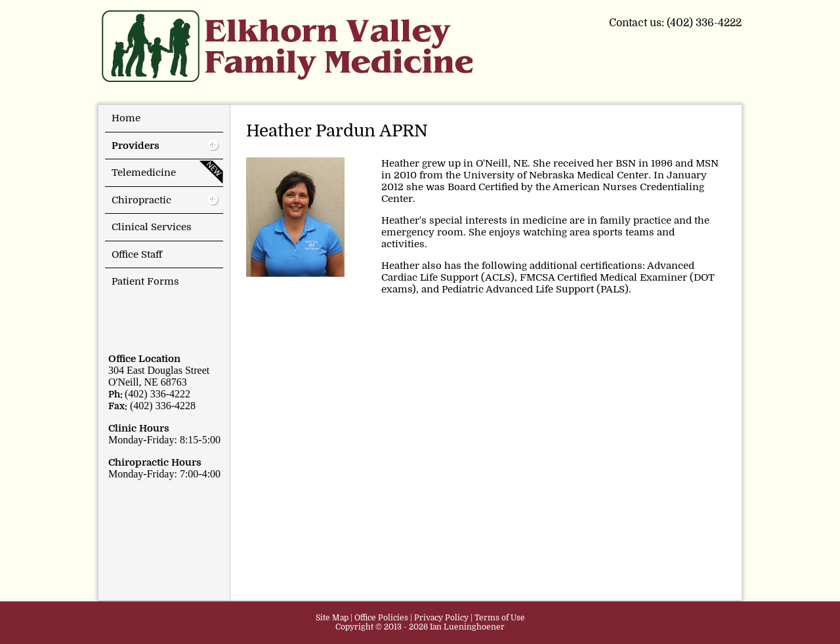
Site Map (332, 618)
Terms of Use (500, 618)
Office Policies (381, 618)
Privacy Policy (441, 618)
